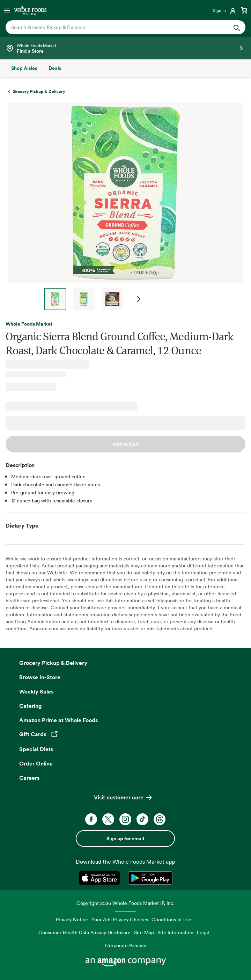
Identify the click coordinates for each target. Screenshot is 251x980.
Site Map (144, 932)
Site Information (175, 932)
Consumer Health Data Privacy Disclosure (84, 932)
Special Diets (36, 749)
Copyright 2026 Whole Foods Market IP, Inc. (125, 903)
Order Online (36, 763)
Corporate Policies (125, 945)
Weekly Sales (36, 691)
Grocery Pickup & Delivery (53, 663)
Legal (203, 932)
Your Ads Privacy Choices (120, 919)
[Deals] (55, 68)
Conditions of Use (171, 919)
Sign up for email (125, 839)
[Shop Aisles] (24, 68)
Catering (31, 706)
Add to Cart (126, 444)
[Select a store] (125, 48)
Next (139, 299)
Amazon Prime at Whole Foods (58, 720)
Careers (29, 778)
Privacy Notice (72, 919)
